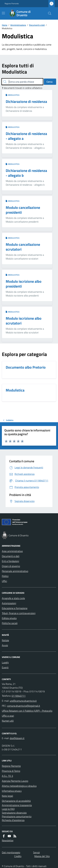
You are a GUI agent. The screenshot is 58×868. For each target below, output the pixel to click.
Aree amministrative (12, 551)
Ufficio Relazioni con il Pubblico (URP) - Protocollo (27, 711)
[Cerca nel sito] (48, 13)
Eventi (5, 667)
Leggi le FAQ (8, 809)
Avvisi (5, 645)
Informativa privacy (12, 791)
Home (5, 25)
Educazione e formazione (15, 608)
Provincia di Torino (11, 771)
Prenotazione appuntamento (17, 816)
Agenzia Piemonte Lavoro (15, 781)
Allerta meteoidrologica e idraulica (19, 786)
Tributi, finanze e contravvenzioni (19, 613)
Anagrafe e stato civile (13, 598)
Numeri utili (8, 721)
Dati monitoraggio (11, 852)
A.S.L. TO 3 (7, 776)
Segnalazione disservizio (14, 813)
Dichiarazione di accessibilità (16, 801)
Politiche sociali (10, 623)
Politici (5, 576)
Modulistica (13, 95)
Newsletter (8, 840)
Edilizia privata (9, 618)
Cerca (49, 82)
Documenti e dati (37, 25)
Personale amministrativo (15, 571)
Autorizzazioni (9, 603)
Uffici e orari (8, 716)
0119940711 (19, 696)
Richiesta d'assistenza (13, 820)
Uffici (4, 581)
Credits (18, 856)
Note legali (7, 796)
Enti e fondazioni (10, 561)
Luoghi (5, 662)
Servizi (36, 852)
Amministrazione (18, 25)
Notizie (5, 640)
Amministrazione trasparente (17, 805)
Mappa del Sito (42, 856)
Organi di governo (11, 566)
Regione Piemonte (12, 4)
